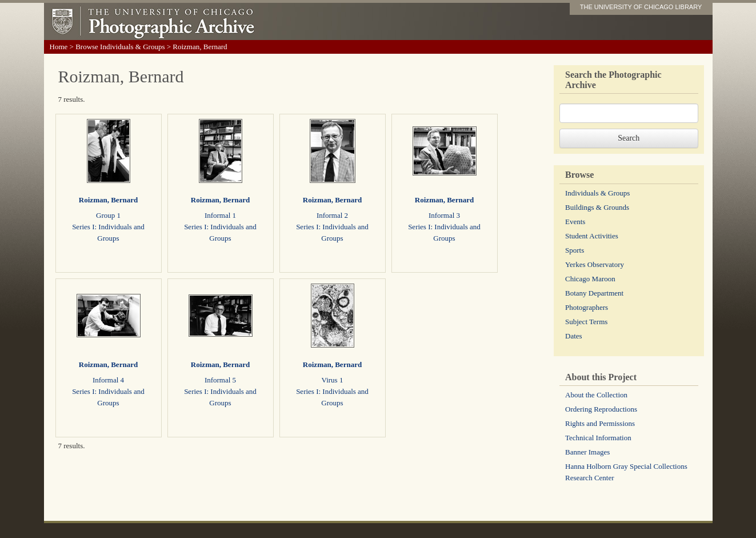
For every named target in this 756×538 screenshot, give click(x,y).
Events (575, 222)
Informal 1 (220, 215)
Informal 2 (332, 215)
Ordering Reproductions (601, 409)
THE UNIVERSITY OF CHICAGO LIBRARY (641, 7)
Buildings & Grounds (597, 207)
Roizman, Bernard (108, 200)
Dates (574, 336)
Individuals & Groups (597, 193)
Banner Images (587, 452)
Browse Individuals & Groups (120, 47)
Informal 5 (220, 380)
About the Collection (596, 395)
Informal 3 (444, 215)
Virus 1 (333, 380)
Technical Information (598, 438)
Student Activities (592, 236)
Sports (575, 250)
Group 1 (108, 215)
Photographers (587, 307)
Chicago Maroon (590, 279)
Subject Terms (586, 322)
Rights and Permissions (600, 423)
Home (59, 47)
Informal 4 (108, 380)
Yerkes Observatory (595, 264)
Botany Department (594, 293)
